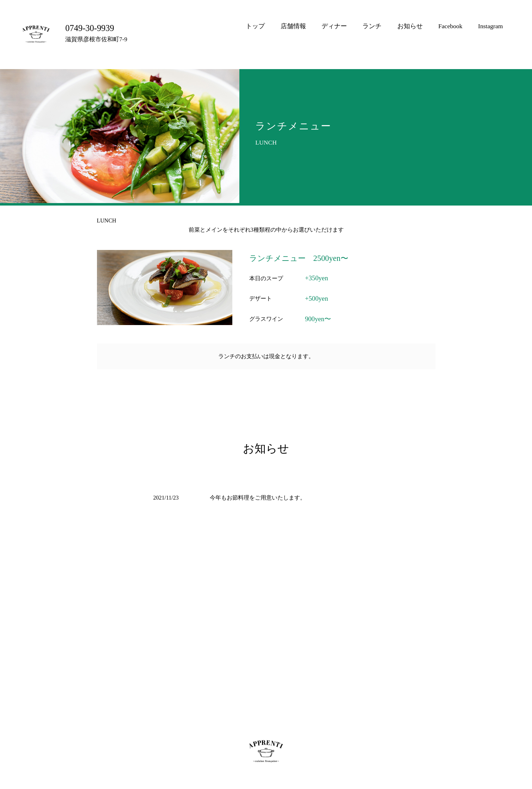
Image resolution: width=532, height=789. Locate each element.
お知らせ (410, 26)
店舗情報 (293, 26)
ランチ (372, 26)
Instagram (490, 26)
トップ (255, 26)
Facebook (450, 26)
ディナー (334, 26)
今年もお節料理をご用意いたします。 (258, 498)
